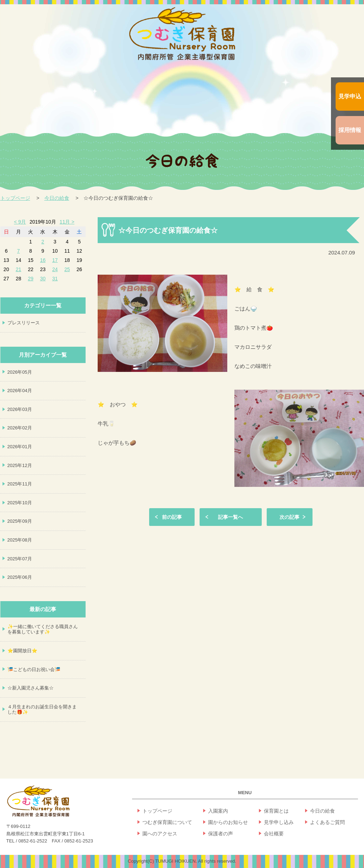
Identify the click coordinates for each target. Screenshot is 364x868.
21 (18, 269)
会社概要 (274, 834)
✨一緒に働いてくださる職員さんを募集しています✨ (43, 629)
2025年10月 (20, 503)
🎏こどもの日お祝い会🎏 (34, 669)
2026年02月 (20, 428)
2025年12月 (20, 465)
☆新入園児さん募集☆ (31, 688)
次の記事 (289, 517)
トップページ (15, 198)
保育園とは (276, 811)
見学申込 (350, 96)
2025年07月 (20, 559)
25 (67, 269)
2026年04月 (20, 391)
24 (55, 269)
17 (55, 260)
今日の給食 (57, 198)
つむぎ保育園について (167, 822)
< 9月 (20, 222)
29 (31, 279)
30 (43, 279)
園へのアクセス (160, 834)
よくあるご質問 (327, 822)
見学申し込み (279, 822)
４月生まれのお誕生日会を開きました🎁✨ (42, 710)
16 (43, 260)
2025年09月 (20, 521)
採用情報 (350, 130)
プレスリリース (24, 323)
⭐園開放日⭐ (22, 651)
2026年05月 (20, 372)
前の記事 (172, 517)
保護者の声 (221, 834)
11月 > (67, 222)
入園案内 (218, 811)
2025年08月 (20, 540)
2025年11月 (20, 484)
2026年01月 (20, 447)
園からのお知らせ (228, 822)
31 (55, 279)
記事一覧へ (230, 517)
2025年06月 (20, 577)
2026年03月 (20, 409)
